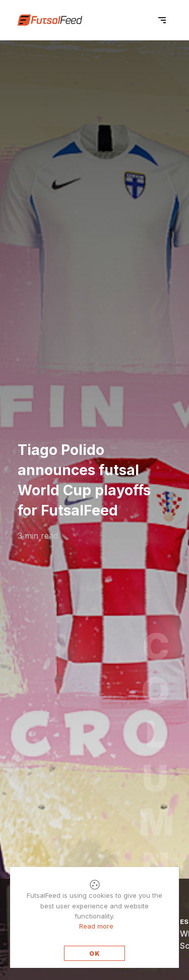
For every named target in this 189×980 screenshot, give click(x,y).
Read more (96, 926)
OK (95, 954)
